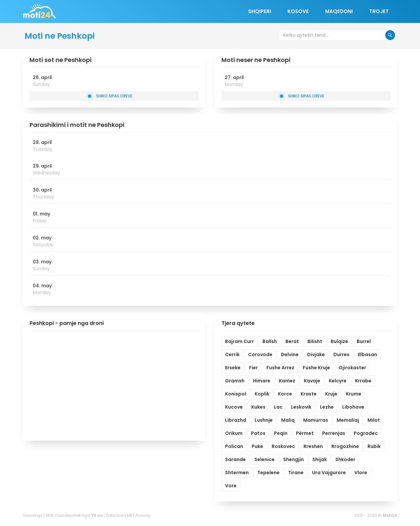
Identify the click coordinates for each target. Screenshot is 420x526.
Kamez (287, 381)
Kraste (309, 394)
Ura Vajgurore (329, 473)
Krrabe (363, 381)
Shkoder (345, 459)
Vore (231, 486)
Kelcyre (338, 381)
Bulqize (339, 341)
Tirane (296, 473)
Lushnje (264, 420)
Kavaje (312, 381)
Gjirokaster (352, 368)
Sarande (235, 459)
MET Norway (139, 515)
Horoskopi (33, 515)
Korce (285, 394)
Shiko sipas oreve (110, 96)
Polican (234, 446)
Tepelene (268, 473)
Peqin (281, 433)
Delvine (290, 354)
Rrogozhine (345, 446)
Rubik (374, 446)
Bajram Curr (240, 341)
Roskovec (283, 446)
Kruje (331, 394)
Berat (292, 341)
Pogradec (366, 433)
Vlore (361, 473)
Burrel (364, 341)
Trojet (379, 11)
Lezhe (327, 407)
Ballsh (270, 341)
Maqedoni (339, 11)
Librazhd (236, 420)
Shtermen (237, 473)
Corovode (260, 354)
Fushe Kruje (316, 368)
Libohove (353, 407)
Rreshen (313, 446)
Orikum (234, 433)
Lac (278, 407)
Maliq (288, 420)
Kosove (298, 11)
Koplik (262, 394)
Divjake (316, 354)
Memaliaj (348, 420)
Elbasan (367, 354)
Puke (257, 446)
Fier (253, 368)
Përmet (305, 433)
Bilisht (315, 341)
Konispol (236, 394)
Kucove (234, 407)
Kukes (258, 407)
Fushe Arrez (280, 368)
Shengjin (294, 459)
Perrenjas (334, 433)
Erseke (233, 368)
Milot (374, 420)
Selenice (264, 459)
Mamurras (316, 420)
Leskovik (301, 407)
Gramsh (235, 381)
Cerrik (232, 354)
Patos (258, 433)
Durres (341, 354)
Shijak (320, 459)
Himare (262, 381)
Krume (354, 394)
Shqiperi (260, 11)
